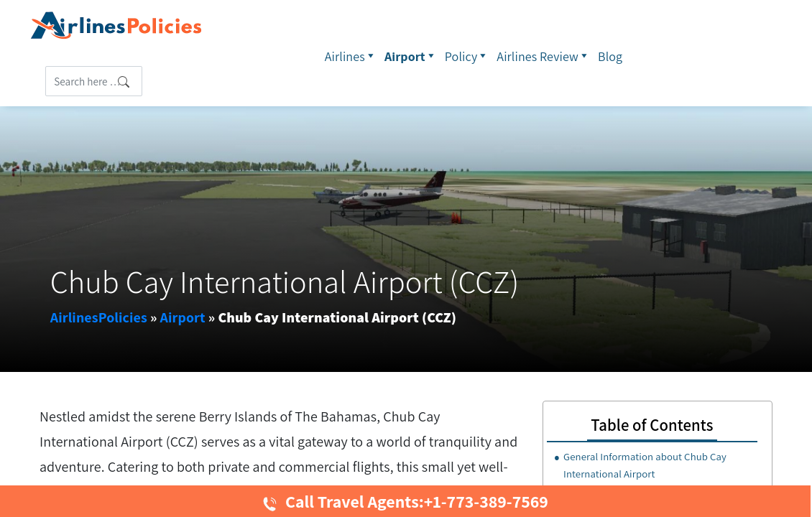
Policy (467, 56)
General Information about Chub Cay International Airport (645, 465)
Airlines (351, 56)
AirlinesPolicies (99, 317)
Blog (610, 56)
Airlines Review (544, 56)
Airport (411, 56)
